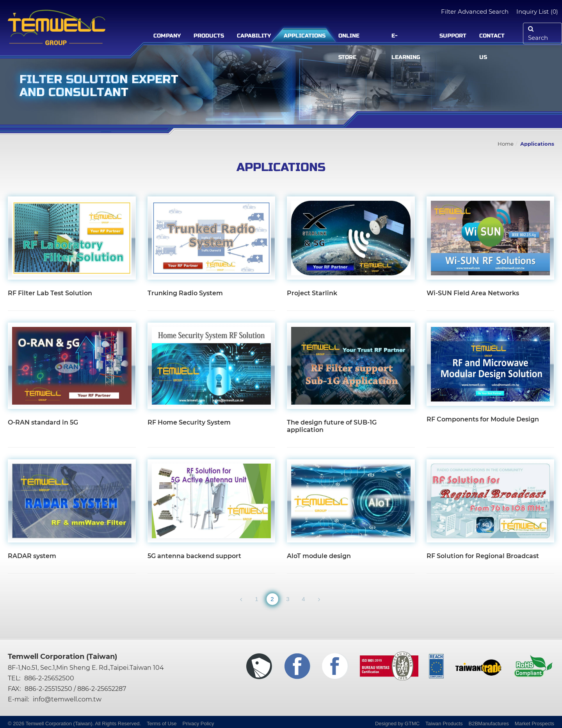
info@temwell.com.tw (67, 699)
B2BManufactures (489, 724)
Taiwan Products (444, 724)
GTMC (412, 724)
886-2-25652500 (49, 678)
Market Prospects (534, 724)
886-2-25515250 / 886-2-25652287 (75, 689)
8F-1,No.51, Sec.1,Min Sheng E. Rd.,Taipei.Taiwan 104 (86, 668)
